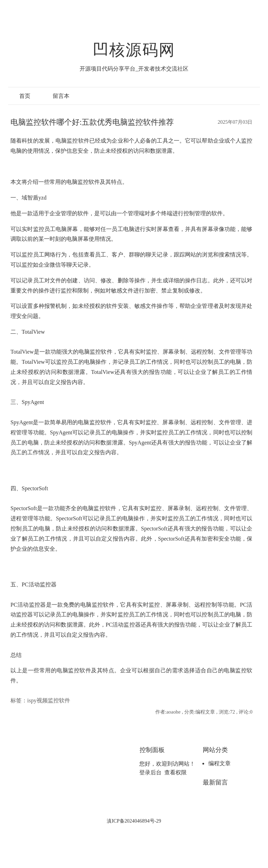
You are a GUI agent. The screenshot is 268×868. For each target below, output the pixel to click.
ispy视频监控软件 (49, 700)
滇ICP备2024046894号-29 (134, 821)
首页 (25, 96)
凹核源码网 (134, 50)
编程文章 (219, 763)
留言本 (61, 96)
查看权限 (176, 772)
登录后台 (150, 772)
